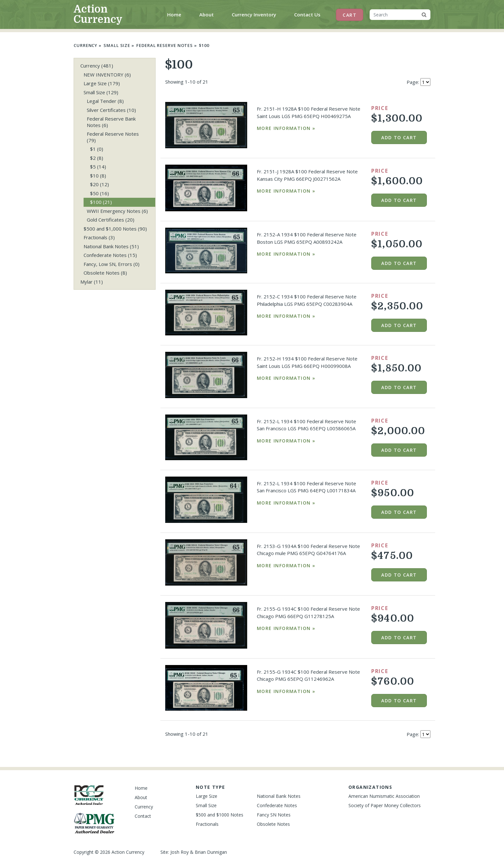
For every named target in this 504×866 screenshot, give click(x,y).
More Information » (286, 128)
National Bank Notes (111, 246)
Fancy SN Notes (274, 815)
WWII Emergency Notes (117, 211)
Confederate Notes (110, 255)
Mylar (92, 282)
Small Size (117, 45)
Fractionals (99, 237)
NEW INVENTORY (107, 75)
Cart (350, 15)
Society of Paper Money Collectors (385, 805)
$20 (99, 184)
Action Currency (98, 14)
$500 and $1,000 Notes (115, 229)
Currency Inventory (254, 14)
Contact (143, 816)
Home (175, 14)
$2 (97, 158)
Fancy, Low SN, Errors (112, 264)
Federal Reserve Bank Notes (111, 122)
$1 (97, 149)
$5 (98, 167)
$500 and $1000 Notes (220, 815)
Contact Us (307, 14)
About (207, 14)
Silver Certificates (111, 110)
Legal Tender (105, 101)
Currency (85, 45)
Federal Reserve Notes (165, 45)
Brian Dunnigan (211, 852)
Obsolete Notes (105, 273)
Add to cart (399, 137)
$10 (98, 176)
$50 (99, 193)
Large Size (102, 83)
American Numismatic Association (384, 796)
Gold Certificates (111, 220)
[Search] (394, 15)
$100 (204, 45)
